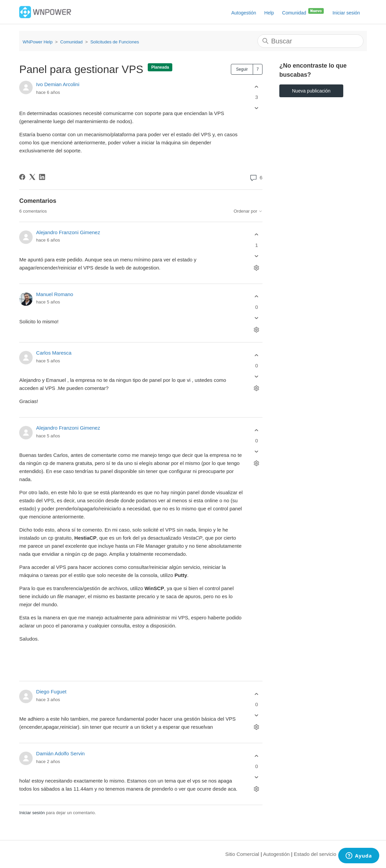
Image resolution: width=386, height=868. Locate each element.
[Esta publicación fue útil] (257, 87)
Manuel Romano (55, 294)
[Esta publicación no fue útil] (257, 108)
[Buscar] (310, 41)
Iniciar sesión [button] (346, 13)
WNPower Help (38, 42)
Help (269, 13)
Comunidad (303, 11)
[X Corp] (32, 177)
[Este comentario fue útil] (257, 235)
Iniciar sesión (32, 813)
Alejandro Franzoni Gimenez (68, 232)
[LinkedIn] (42, 177)
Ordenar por (248, 211)
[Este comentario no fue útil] (257, 256)
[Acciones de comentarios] (257, 268)
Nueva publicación (311, 91)
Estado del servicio (315, 854)
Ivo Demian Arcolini (58, 84)
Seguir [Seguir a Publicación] (242, 69)
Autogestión (244, 13)
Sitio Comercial (242, 854)
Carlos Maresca (54, 353)
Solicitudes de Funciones (115, 42)
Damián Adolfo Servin (60, 753)
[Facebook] (22, 177)
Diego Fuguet (51, 692)
